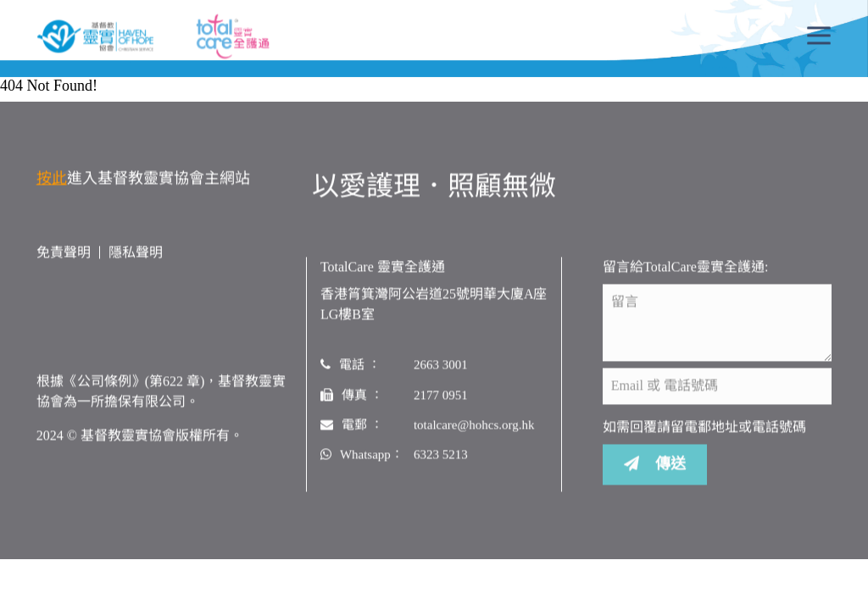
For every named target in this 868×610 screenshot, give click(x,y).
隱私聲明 (136, 253)
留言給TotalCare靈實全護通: (685, 267)
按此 (52, 179)
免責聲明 (64, 253)
